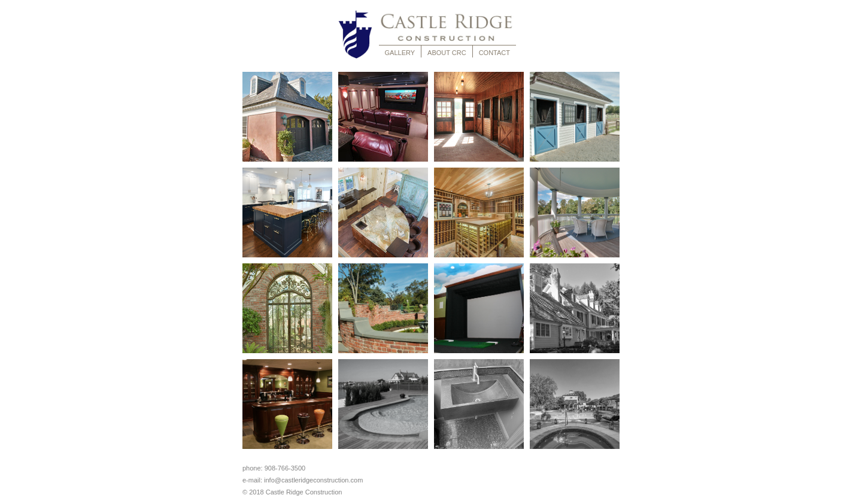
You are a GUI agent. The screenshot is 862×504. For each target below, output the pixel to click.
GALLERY (400, 53)
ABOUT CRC (447, 53)
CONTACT (494, 53)
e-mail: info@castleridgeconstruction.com (304, 480)
